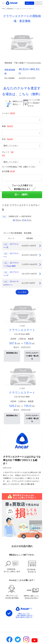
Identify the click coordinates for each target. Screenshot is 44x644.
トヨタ (17, 9)
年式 (8, 139)
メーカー (8, 113)
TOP (3, 9)
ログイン (39, 3)
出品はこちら (30, 3)
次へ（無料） (22, 194)
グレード (8, 154)
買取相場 (10, 9)
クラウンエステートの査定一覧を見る (32, 356)
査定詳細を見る (12, 353)
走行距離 (8, 171)
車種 (8, 126)
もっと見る (22, 292)
